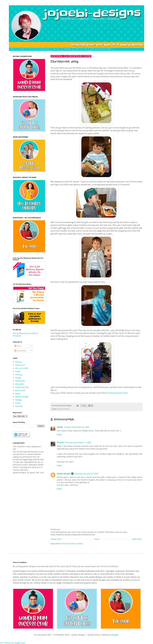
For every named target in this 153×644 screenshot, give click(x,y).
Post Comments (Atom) (73, 544)
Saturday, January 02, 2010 (86, 474)
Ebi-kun (19, 362)
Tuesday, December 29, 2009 (76, 427)
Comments (20, 351)
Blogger (115, 635)
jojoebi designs (22, 397)
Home (97, 539)
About (13, 49)
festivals (66, 409)
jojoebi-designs (64, 474)
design (18, 378)
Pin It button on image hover (13, 643)
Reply (59, 434)
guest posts (20, 390)
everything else (22, 387)
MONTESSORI (44, 49)
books (18, 371)
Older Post (137, 539)
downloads (20, 381)
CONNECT (57, 49)
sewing (18, 400)
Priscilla (60, 442)
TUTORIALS (31, 49)
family (60, 409)
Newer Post (56, 539)
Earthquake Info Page (101, 49)
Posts (18, 346)
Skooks (60, 427)
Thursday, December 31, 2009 (78, 442)
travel (18, 403)
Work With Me (81, 49)
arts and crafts (22, 368)
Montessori (20, 365)
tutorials (19, 406)
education (20, 384)
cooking (19, 375)
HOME (21, 49)
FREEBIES (67, 49)
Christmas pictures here (117, 393)
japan (18, 394)
